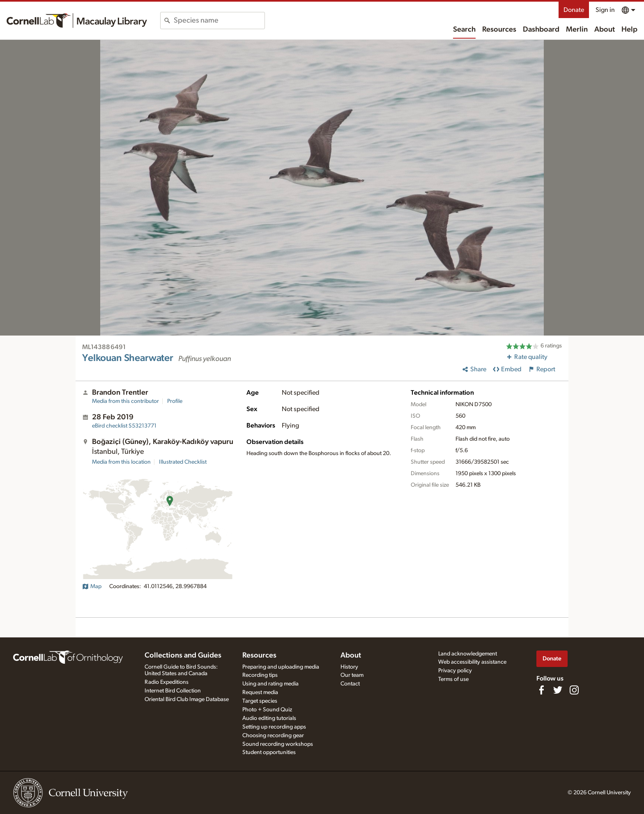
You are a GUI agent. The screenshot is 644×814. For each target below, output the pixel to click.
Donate (574, 10)
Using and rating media (270, 684)
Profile (175, 401)
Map (92, 586)
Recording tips (260, 675)
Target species (260, 701)
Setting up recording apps (274, 727)
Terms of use (453, 679)
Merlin (577, 30)
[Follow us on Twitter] (558, 690)
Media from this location (121, 462)
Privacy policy (455, 671)
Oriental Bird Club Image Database (187, 699)
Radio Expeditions (167, 682)
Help (629, 30)
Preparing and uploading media (281, 667)
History (349, 667)
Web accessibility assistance (472, 662)
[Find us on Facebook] (541, 690)
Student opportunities (269, 752)
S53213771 (124, 426)
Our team (352, 675)
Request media (260, 692)
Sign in (605, 10)
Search (464, 30)
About (605, 30)
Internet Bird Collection (173, 691)
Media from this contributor (125, 401)
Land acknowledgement (468, 654)
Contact (350, 684)
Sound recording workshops (278, 744)
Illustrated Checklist (183, 462)
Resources (499, 30)
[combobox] (219, 21)
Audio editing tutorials (269, 718)
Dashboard (541, 30)
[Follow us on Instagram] (574, 690)
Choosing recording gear (273, 736)
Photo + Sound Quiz (267, 710)
